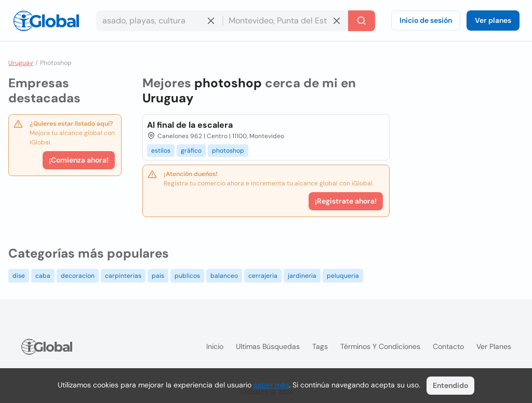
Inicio (215, 346)
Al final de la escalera (190, 125)
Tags (320, 346)
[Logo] (46, 21)
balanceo (224, 276)
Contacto (448, 346)
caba (43, 276)
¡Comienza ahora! (79, 160)
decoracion (78, 276)
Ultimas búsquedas (268, 346)
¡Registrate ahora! (346, 201)
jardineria (302, 276)
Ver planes (493, 20)
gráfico (191, 151)
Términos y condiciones (380, 346)
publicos (187, 276)
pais (158, 276)
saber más (271, 385)
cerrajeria (263, 276)
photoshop (228, 151)
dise (19, 276)
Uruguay (21, 63)
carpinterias (123, 276)
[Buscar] (362, 21)
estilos (161, 151)
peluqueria (343, 276)
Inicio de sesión (426, 20)
